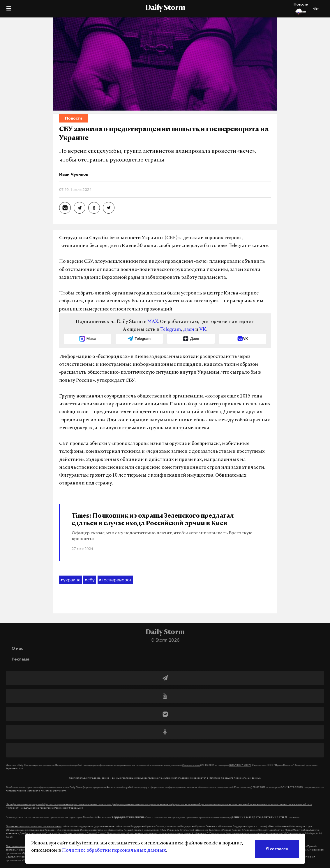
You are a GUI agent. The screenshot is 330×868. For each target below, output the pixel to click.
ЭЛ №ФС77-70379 (240, 765)
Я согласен (277, 849)
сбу (90, 580)
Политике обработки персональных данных (114, 851)
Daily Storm (165, 8)
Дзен (189, 330)
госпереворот (115, 580)
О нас (17, 648)
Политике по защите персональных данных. (235, 778)
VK (203, 330)
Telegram (171, 330)
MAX (153, 322)
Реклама (21, 659)
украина (70, 580)
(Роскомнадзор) (192, 765)
